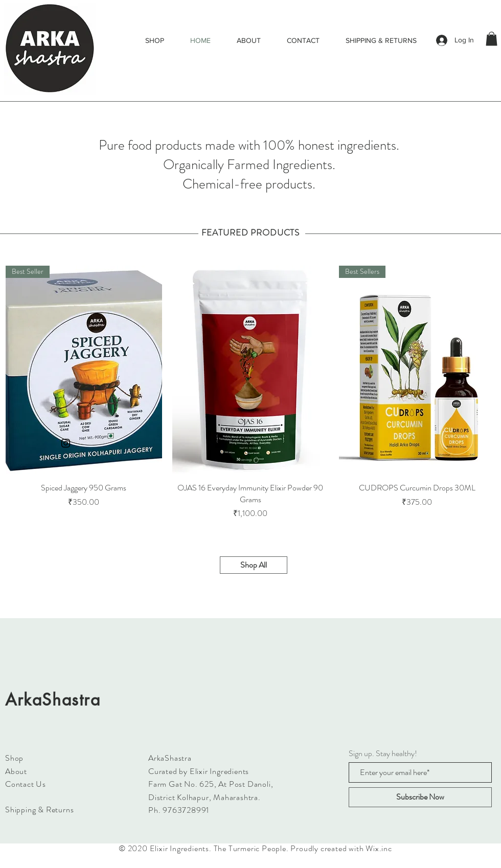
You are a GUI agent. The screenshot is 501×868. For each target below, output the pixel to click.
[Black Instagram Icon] (66, 443)
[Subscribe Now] (420, 797)
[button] (492, 39)
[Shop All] (254, 565)
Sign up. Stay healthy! (383, 754)
